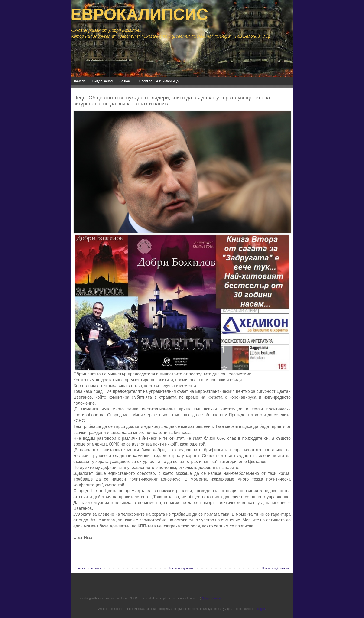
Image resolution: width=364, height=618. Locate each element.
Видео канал (103, 81)
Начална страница (181, 568)
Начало (80, 81)
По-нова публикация (88, 568)
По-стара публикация (276, 568)
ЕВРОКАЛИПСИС (139, 14)
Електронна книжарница (159, 81)
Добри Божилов (212, 598)
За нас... (126, 81)
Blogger (260, 609)
